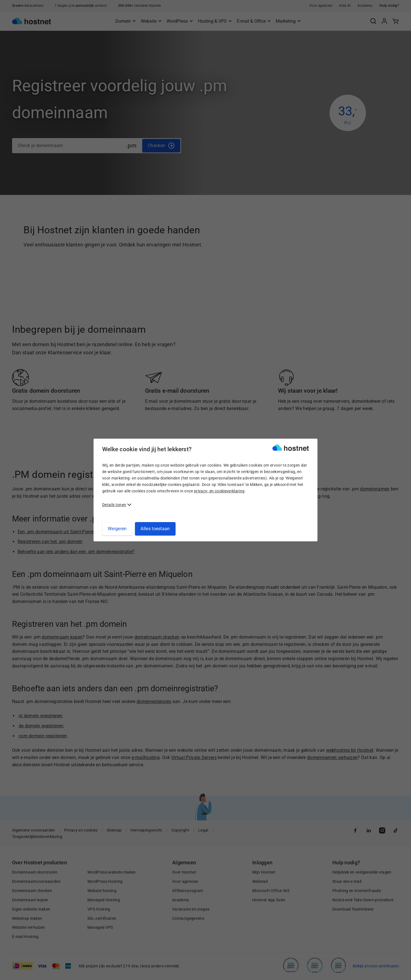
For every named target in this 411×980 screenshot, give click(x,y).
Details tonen (114, 505)
